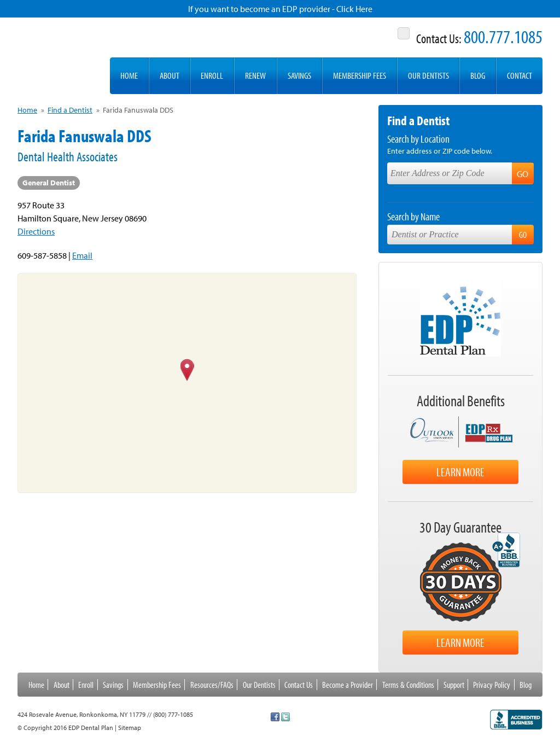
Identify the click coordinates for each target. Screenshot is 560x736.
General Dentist (49, 183)
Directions (36, 231)
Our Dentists (428, 75)
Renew (255, 75)
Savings (299, 75)
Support (454, 685)
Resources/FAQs (212, 685)
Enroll (212, 75)
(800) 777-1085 (173, 714)
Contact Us (299, 685)
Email (82, 255)
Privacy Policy (492, 685)
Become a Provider (348, 685)
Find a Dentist (70, 110)
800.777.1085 (503, 36)
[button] (187, 371)
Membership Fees (360, 75)
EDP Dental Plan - (58, 56)
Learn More (460, 472)
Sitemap (130, 728)
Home (129, 75)
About (170, 75)
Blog (478, 75)
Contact (520, 75)
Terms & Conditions (408, 685)
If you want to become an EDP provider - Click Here (280, 9)
